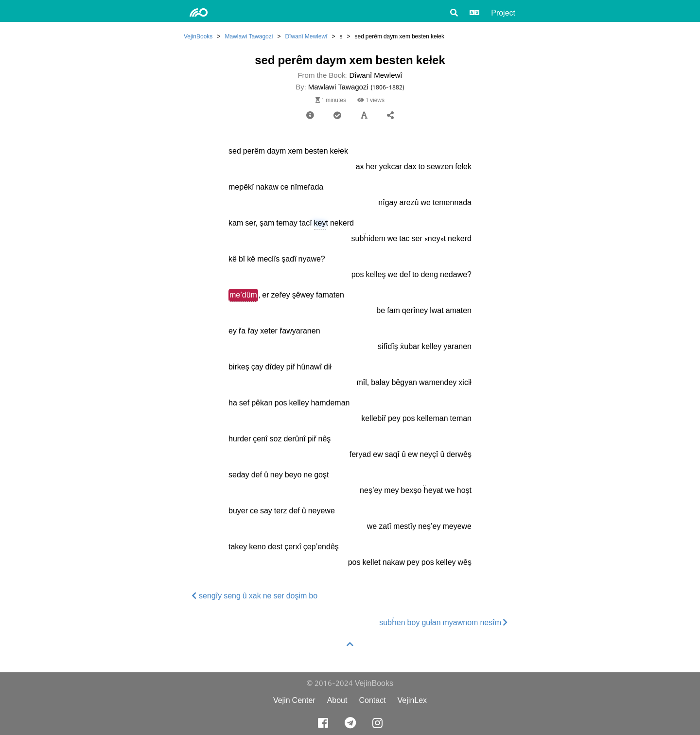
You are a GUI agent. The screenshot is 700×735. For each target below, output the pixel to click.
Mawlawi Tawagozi (249, 36)
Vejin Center (294, 700)
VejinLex (412, 700)
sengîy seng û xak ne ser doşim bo (255, 596)
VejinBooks (198, 36)
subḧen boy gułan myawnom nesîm (444, 622)
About (337, 700)
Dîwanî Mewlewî (306, 36)
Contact (372, 700)
